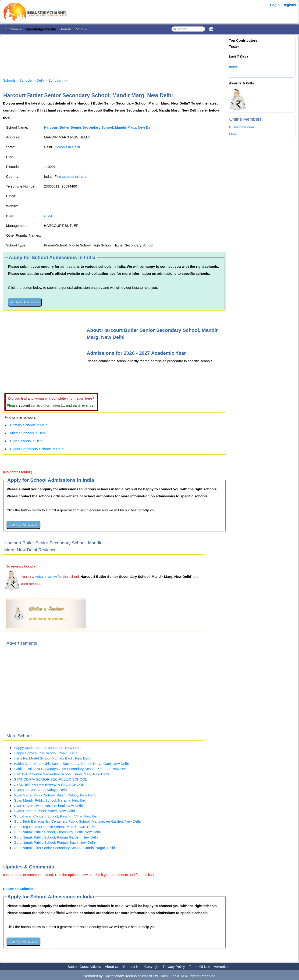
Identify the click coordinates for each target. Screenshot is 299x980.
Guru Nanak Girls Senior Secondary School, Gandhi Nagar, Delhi (64, 848)
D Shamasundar (242, 127)
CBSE (49, 216)
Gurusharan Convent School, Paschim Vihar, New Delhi (57, 816)
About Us (112, 967)
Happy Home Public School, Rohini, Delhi (46, 753)
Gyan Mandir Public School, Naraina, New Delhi (51, 800)
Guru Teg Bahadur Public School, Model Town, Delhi (54, 827)
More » (81, 29)
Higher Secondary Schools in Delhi (37, 449)
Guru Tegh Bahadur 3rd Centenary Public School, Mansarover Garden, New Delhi (77, 821)
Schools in (57, 80)
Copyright (152, 967)
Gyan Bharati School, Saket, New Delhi (44, 811)
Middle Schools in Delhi (28, 433)
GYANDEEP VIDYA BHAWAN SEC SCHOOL (49, 785)
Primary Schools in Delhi (29, 425)
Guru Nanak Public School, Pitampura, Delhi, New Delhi (57, 832)
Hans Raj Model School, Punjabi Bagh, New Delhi (52, 758)
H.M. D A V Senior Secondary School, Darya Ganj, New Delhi (61, 774)
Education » (12, 29)
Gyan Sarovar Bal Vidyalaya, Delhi (41, 790)
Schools (9, 80)
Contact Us (132, 967)
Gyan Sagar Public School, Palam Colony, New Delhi (55, 795)
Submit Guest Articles (84, 967)
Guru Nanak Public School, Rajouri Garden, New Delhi (56, 837)
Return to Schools (18, 889)
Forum (66, 29)
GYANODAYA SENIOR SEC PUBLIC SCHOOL (50, 779)
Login (275, 5)
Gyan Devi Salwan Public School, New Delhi (48, 806)
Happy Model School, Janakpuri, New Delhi (47, 748)
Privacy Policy (174, 967)
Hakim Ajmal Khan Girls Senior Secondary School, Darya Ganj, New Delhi (71, 764)
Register (289, 5)
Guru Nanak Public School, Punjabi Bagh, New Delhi (55, 842)
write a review (46, 577)
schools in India (74, 176)
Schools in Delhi (32, 80)
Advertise (221, 967)
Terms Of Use (199, 967)
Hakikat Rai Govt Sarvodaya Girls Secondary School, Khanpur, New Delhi (71, 769)
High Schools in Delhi (27, 441)
